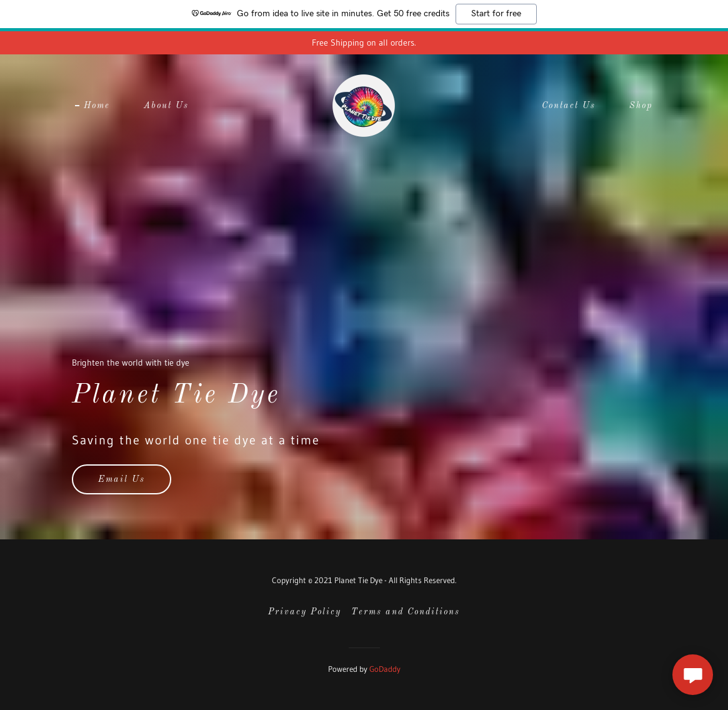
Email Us (122, 479)
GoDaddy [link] (385, 669)
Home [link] (97, 106)
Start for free (496, 14)
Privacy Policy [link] (305, 612)
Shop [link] (641, 106)
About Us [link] (166, 106)
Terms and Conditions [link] (406, 612)
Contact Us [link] (569, 106)
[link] (364, 105)
